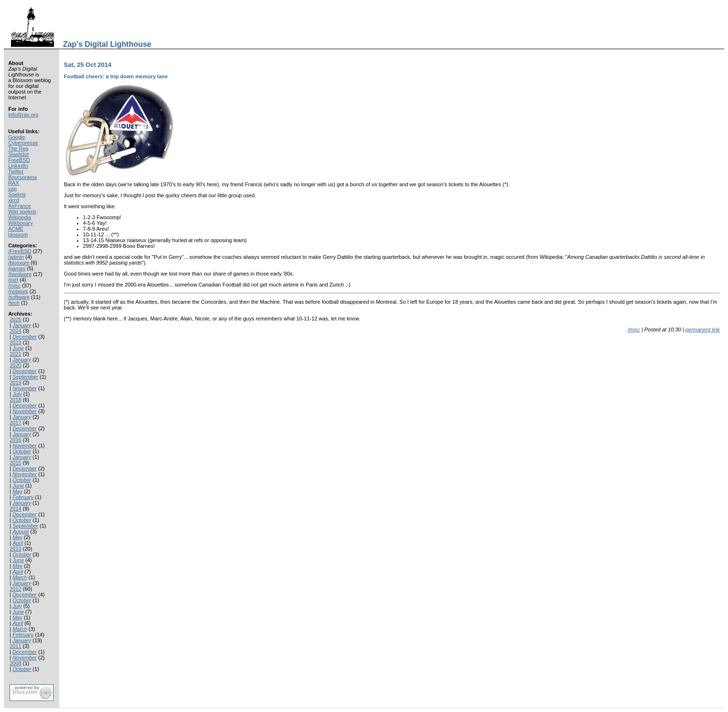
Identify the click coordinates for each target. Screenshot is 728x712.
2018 (15, 400)
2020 (15, 365)
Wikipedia (20, 217)
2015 (15, 463)
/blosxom (19, 263)
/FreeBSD (20, 251)
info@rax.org (23, 115)
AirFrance (20, 206)
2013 (15, 549)
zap (12, 189)
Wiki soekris (22, 212)
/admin (16, 257)
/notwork (18, 291)
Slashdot (18, 154)
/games (17, 268)
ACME (16, 229)
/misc (14, 286)
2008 (15, 663)
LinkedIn (18, 166)
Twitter (16, 171)
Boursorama (22, 177)
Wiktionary (20, 223)
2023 (15, 342)
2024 (15, 331)
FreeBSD (19, 160)
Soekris (17, 194)
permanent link (703, 329)
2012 (15, 589)
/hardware (20, 274)
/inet (13, 280)
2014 (15, 509)
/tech (14, 303)
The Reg (18, 149)
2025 (15, 319)
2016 (15, 440)
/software (19, 297)
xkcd (14, 200)
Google (16, 137)
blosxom (18, 234)
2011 (15, 646)
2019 (15, 383)
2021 (15, 354)
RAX (14, 183)
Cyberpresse (23, 143)
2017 (15, 423)
